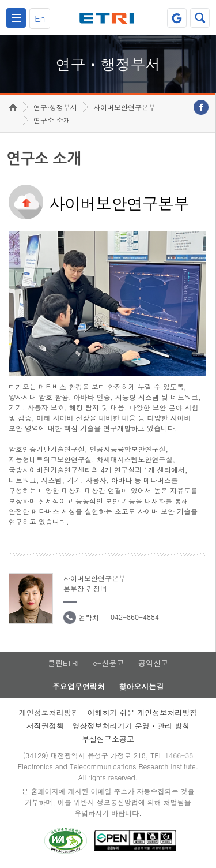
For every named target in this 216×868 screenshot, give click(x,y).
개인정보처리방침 (49, 712)
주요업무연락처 (79, 686)
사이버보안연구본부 (124, 107)
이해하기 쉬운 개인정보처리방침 (143, 712)
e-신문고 (108, 663)
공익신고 (153, 663)
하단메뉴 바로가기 (0, 0)
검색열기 (200, 18)
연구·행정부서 (55, 107)
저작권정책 (45, 726)
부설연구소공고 (108, 739)
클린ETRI (63, 663)
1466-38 (179, 755)
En (40, 18)
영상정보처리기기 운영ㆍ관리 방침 (131, 726)
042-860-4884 (135, 617)
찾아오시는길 (141, 686)
